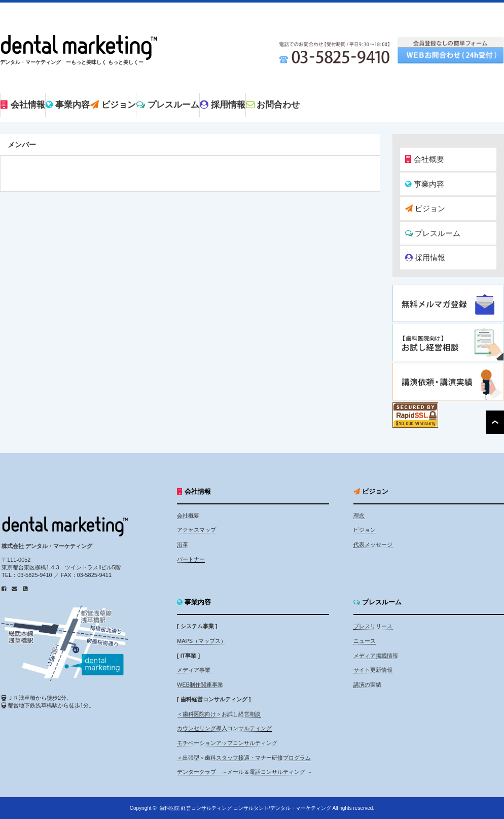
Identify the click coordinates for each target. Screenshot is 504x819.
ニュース (365, 641)
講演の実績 (367, 685)
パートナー (191, 559)
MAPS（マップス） (202, 641)
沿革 (183, 544)
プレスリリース (373, 626)
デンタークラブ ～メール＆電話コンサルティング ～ (245, 772)
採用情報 (425, 258)
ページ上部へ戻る (495, 422)
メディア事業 (194, 670)
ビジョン (425, 208)
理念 (359, 516)
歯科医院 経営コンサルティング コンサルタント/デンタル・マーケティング (245, 808)
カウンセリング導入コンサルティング (224, 728)
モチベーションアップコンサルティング (227, 743)
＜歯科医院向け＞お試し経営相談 (219, 714)
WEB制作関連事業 (200, 685)
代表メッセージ (373, 544)
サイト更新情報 (373, 670)
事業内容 (425, 184)
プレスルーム (433, 233)
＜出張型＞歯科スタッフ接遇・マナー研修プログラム (244, 758)
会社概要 (425, 159)
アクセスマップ (196, 530)
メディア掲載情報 (376, 656)
